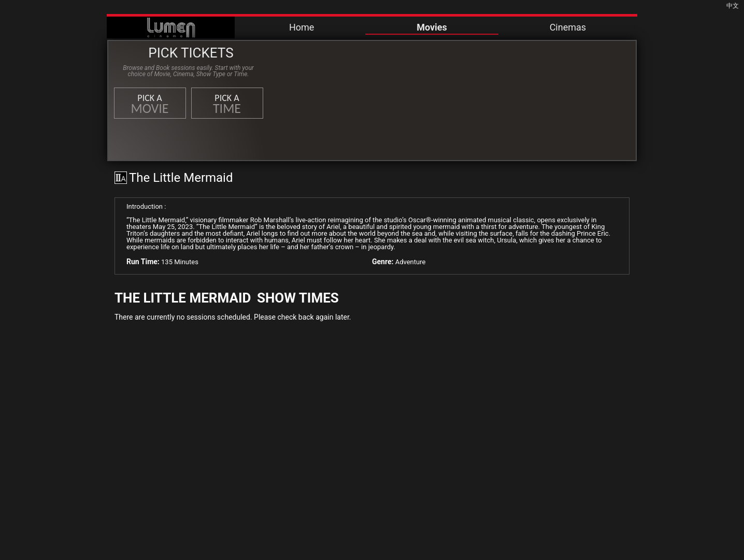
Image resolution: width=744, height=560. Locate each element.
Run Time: (143, 262)
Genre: (383, 262)
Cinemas (568, 27)
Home (302, 27)
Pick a (150, 104)
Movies (432, 27)
